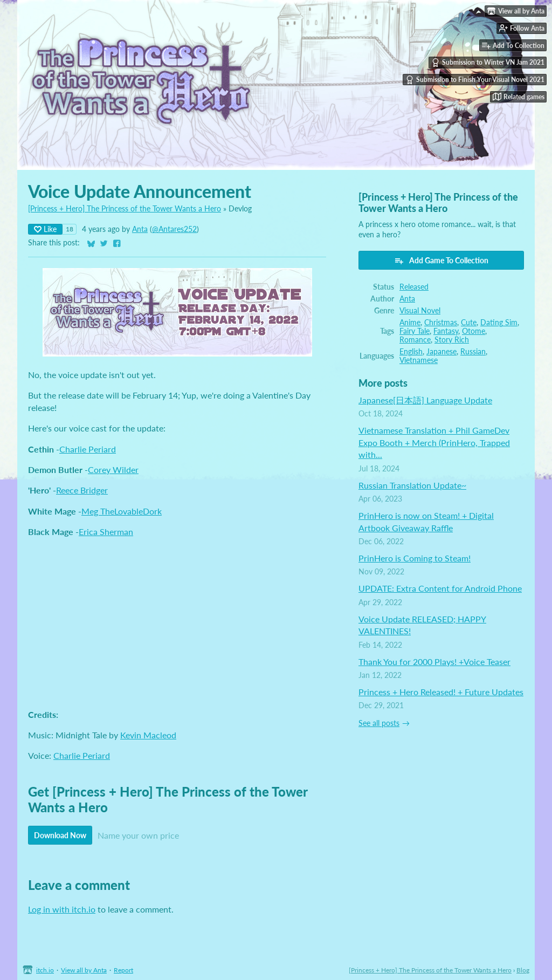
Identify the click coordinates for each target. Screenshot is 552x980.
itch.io (45, 970)
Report (123, 970)
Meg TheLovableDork (122, 511)
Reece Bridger (82, 490)
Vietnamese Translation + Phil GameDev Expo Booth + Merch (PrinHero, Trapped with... (434, 442)
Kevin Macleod (148, 735)
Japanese (441, 352)
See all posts (379, 723)
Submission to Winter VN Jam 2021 (488, 63)
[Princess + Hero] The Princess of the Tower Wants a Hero (125, 209)
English (411, 352)
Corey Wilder (113, 470)
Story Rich (452, 340)
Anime (410, 323)
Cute (469, 323)
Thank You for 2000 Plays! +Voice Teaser (434, 662)
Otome (474, 331)
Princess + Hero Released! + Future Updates (441, 692)
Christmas (441, 323)
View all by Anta (84, 970)
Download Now (60, 835)
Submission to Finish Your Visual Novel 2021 (475, 80)
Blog (523, 970)
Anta (140, 229)
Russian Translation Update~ (412, 485)
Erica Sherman (106, 532)
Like (45, 229)
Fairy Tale (415, 331)
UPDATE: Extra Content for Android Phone (440, 588)
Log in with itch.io (62, 909)
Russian (473, 352)
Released (414, 287)
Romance (415, 340)
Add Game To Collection (441, 261)
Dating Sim (499, 323)
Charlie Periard (88, 449)
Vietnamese (419, 360)
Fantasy (446, 331)
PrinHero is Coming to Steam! (415, 558)
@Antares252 (174, 229)
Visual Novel (420, 311)
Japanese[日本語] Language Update (425, 400)
